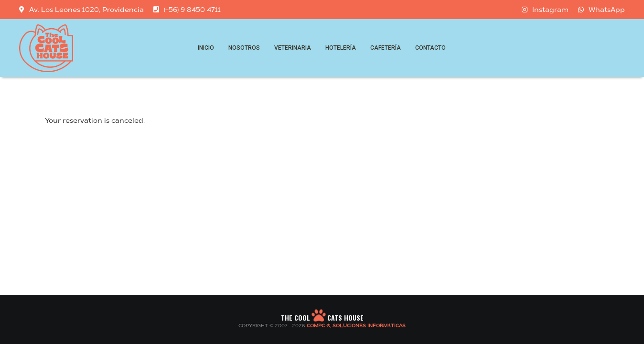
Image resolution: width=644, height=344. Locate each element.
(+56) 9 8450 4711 (187, 10)
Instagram (545, 10)
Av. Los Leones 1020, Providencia (81, 10)
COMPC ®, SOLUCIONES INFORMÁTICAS (356, 326)
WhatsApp (601, 10)
